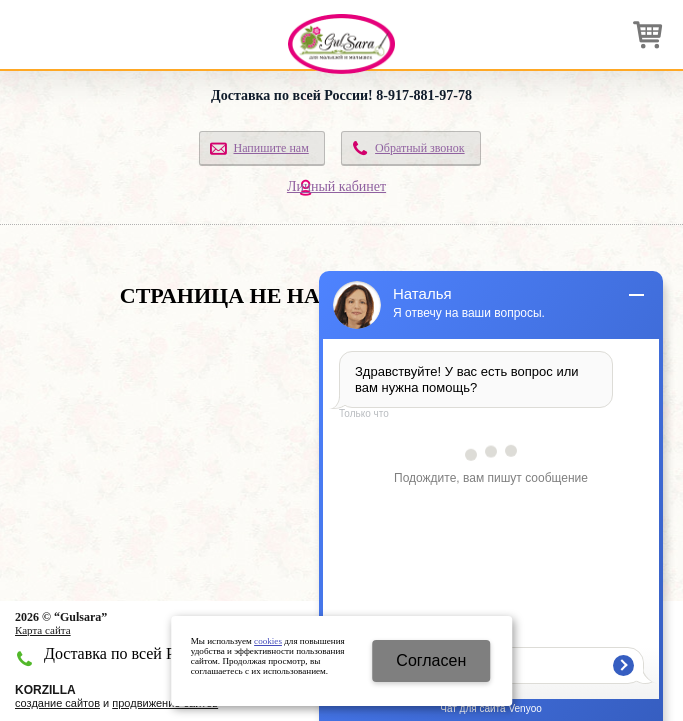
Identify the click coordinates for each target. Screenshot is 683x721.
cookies (268, 641)
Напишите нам (270, 148)
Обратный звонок (420, 148)
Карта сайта (43, 630)
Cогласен (431, 660)
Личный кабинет (336, 186)
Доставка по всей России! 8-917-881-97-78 (341, 95)
